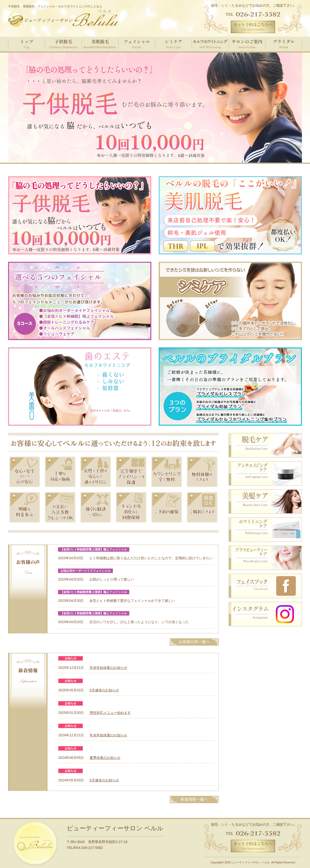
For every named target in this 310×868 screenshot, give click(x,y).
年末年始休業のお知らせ (108, 668)
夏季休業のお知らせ (105, 758)
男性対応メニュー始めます (110, 713)
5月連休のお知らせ (104, 690)
